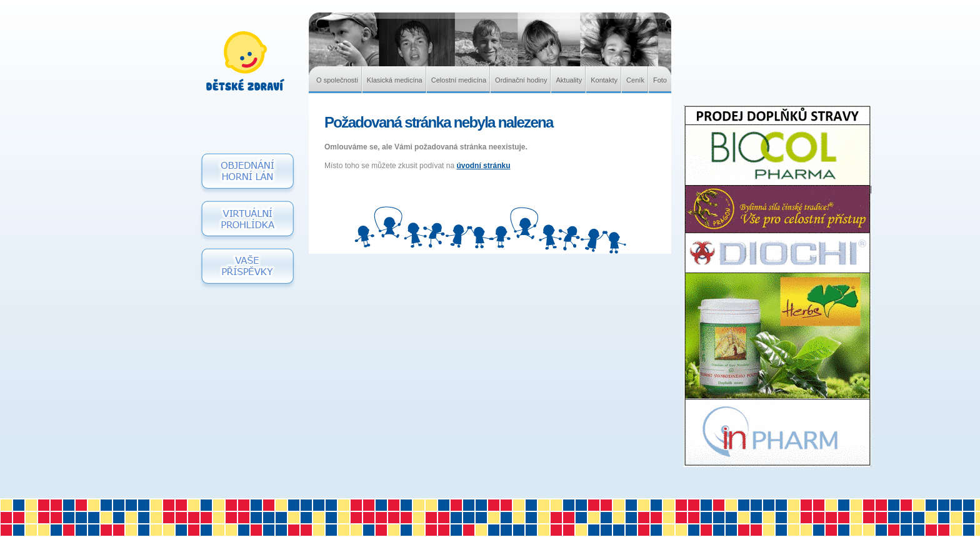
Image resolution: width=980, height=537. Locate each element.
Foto (660, 80)
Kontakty (604, 80)
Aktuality (569, 80)
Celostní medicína (459, 80)
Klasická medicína (395, 80)
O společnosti (337, 80)
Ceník (635, 80)
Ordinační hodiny (521, 80)
